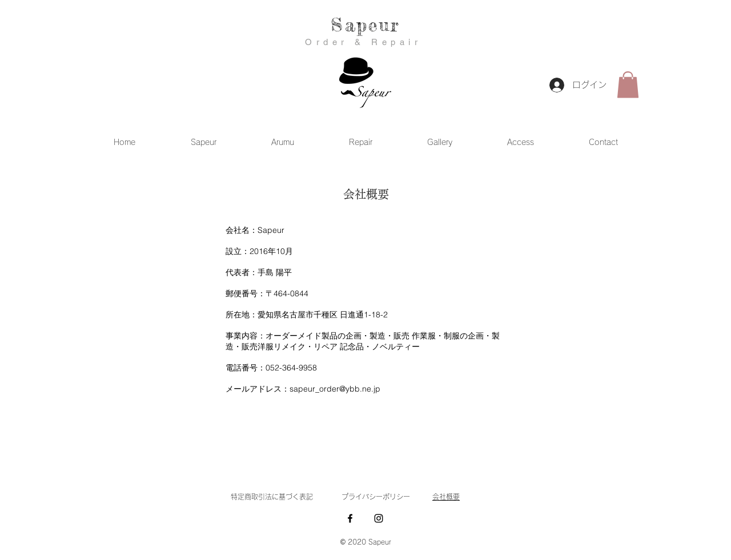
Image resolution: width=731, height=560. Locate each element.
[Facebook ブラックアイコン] (350, 518)
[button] (628, 85)
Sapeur (365, 25)
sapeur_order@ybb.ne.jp (335, 389)
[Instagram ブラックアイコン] (379, 518)
